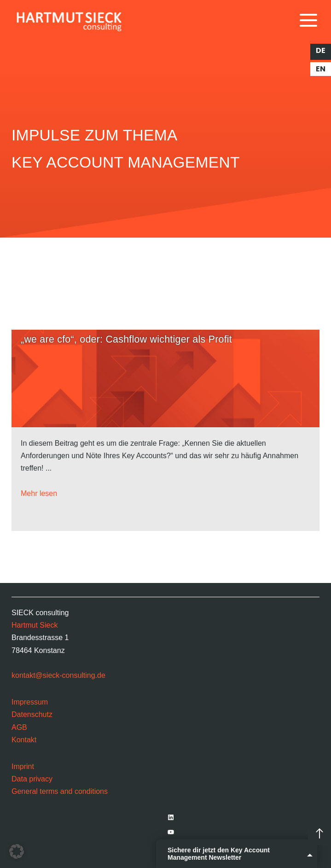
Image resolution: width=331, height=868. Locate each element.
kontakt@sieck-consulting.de (58, 675)
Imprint (23, 766)
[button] (17, 851)
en (321, 69)
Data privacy (32, 779)
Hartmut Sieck (35, 625)
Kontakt (24, 740)
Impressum (30, 702)
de (321, 51)
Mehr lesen (39, 493)
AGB (19, 727)
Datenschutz (32, 714)
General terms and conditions (60, 791)
